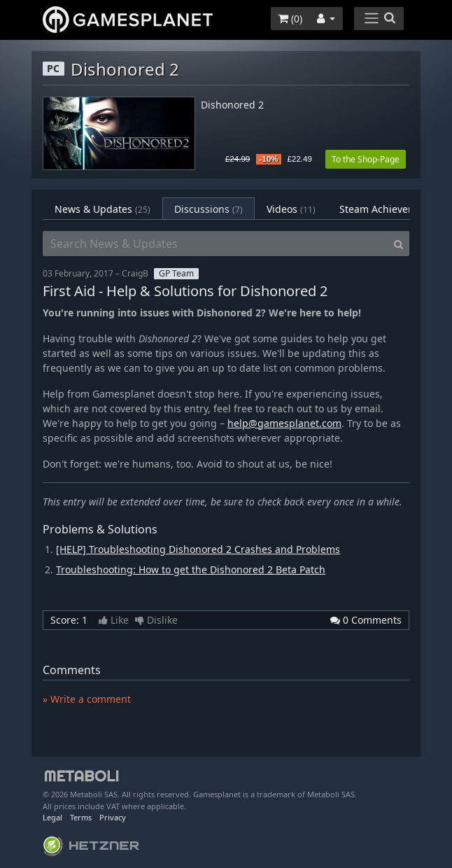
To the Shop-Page (366, 159)
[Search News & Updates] (216, 244)
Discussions (209, 209)
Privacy (113, 817)
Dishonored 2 (232, 105)
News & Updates (103, 209)
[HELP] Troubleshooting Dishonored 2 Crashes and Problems (198, 549)
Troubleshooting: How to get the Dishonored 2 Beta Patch (191, 569)
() (290, 19)
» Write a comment (87, 699)
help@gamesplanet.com (284, 423)
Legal (52, 817)
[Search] (398, 244)
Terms (81, 817)
